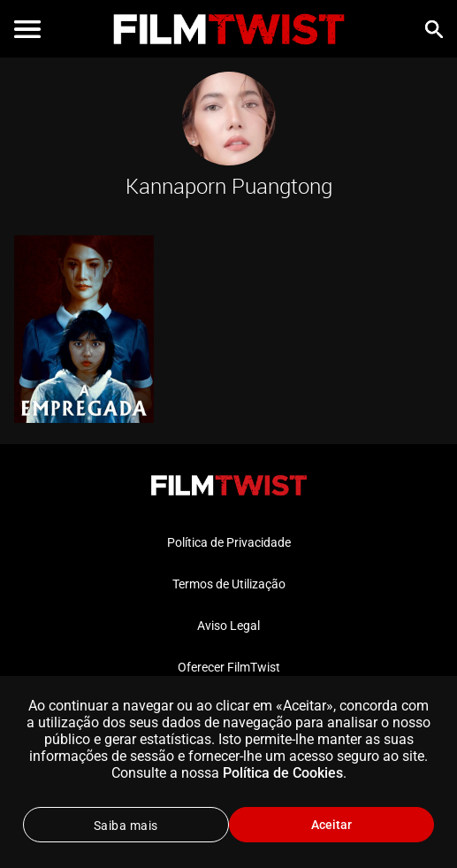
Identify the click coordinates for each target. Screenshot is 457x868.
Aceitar (331, 825)
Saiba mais (126, 826)
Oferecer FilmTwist (229, 667)
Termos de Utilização (229, 584)
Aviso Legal (228, 626)
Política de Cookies (283, 773)
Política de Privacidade (229, 542)
